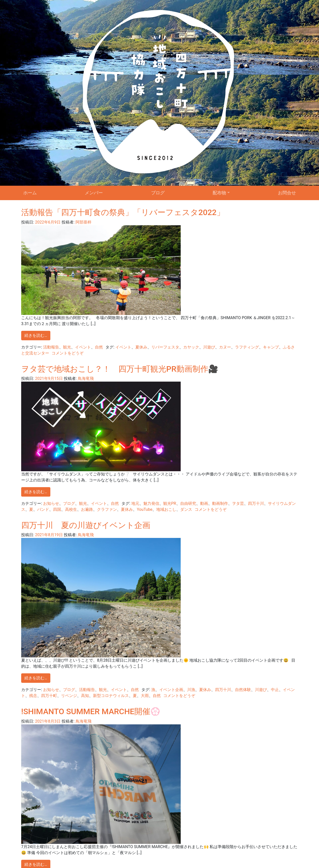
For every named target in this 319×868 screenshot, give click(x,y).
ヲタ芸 (238, 503)
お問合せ (287, 193)
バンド (43, 509)
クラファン (107, 509)
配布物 (219, 193)
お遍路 (87, 509)
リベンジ (69, 696)
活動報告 (51, 347)
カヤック (191, 347)
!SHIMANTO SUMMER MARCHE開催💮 (91, 711)
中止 (275, 690)
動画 (204, 503)
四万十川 (256, 503)
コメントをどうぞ (68, 353)
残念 (33, 696)
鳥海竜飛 (85, 378)
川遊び (209, 347)
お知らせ (51, 503)
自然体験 (243, 690)
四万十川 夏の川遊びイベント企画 (86, 525)
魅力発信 (151, 503)
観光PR (170, 503)
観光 (67, 347)
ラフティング (247, 347)
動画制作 (220, 503)
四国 (57, 509)
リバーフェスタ (165, 347)
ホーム (30, 193)
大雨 (145, 696)
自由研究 (188, 503)
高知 (85, 696)
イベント (83, 347)
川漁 (191, 690)
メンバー (94, 193)
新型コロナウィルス (111, 696)
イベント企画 (171, 690)
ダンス (186, 509)
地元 (135, 503)
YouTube (145, 509)
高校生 (71, 509)
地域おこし (166, 509)
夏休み (141, 347)
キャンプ (271, 347)
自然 (99, 347)
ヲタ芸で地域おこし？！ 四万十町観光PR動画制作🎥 (120, 369)
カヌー (225, 347)
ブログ (158, 193)
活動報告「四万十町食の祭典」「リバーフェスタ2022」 (123, 212)
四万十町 (49, 696)
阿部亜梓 (83, 222)
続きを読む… (36, 335)
